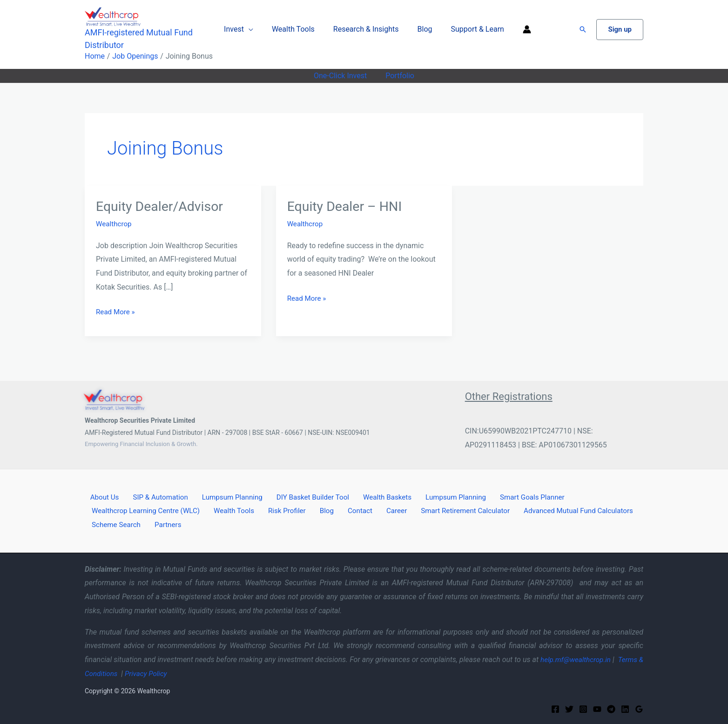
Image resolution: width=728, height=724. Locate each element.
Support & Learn (470, 29)
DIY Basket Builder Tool (298, 496)
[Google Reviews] (639, 708)
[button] (583, 29)
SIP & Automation (152, 496)
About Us (100, 496)
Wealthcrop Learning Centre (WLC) (145, 510)
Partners (162, 524)
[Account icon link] (518, 29)
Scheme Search (114, 524)
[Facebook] (555, 708)
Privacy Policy (155, 673)
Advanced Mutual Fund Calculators (551, 510)
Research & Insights (366, 29)
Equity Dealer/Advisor (163, 206)
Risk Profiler (280, 510)
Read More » (116, 311)
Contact (343, 510)
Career (374, 510)
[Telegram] (611, 708)
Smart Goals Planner (508, 496)
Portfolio (398, 76)
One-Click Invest (342, 76)
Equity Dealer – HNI (348, 206)
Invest (241, 29)
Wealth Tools (297, 29)
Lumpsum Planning (220, 496)
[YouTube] (597, 708)
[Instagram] (583, 708)
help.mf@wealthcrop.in (578, 659)
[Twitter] (569, 708)
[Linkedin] (625, 708)
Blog (421, 29)
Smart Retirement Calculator (439, 510)
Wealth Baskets (369, 496)
